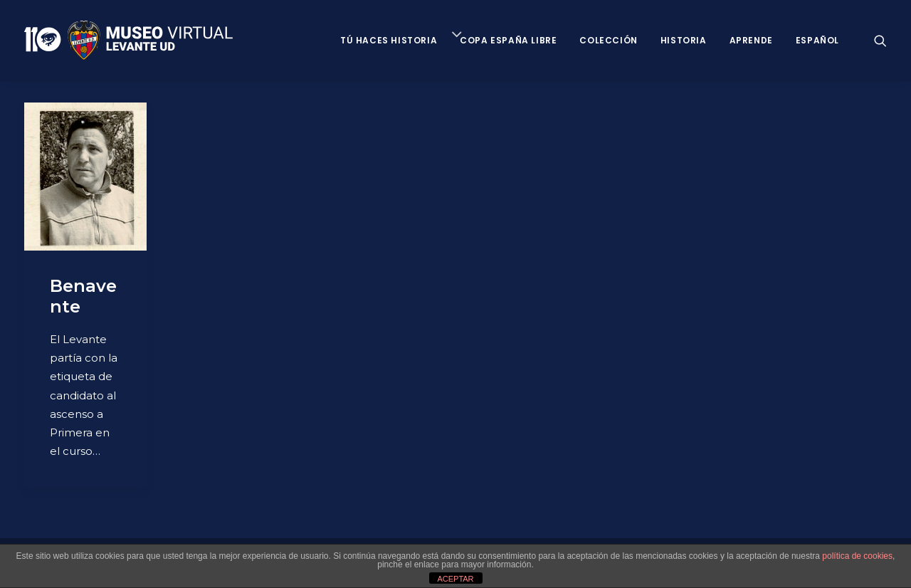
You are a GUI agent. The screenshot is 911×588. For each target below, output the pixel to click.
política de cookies (857, 556)
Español (817, 40)
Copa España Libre (508, 40)
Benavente (83, 296)
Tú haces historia (389, 40)
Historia (684, 40)
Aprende (751, 40)
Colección (608, 40)
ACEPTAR (455, 579)
